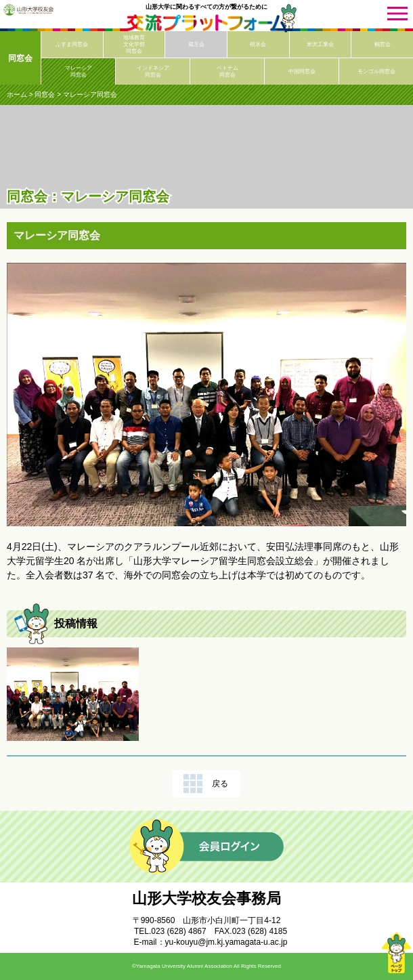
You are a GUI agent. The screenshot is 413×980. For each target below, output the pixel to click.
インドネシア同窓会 (153, 71)
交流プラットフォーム (206, 23)
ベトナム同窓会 (227, 71)
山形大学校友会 (28, 9)
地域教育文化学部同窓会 (134, 44)
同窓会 (20, 58)
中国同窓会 (302, 71)
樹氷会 (258, 44)
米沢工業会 (320, 44)
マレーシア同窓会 (79, 71)
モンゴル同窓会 (376, 71)
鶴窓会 (383, 44)
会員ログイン (206, 847)
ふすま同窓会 (72, 44)
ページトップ (396, 953)
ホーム (17, 94)
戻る (220, 784)
